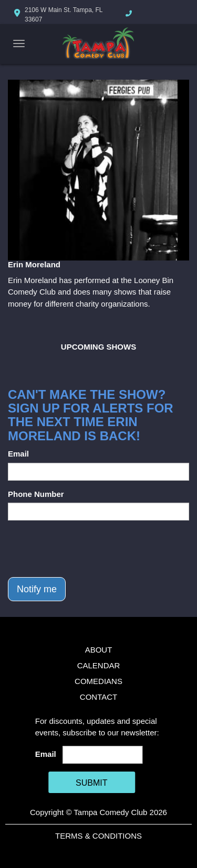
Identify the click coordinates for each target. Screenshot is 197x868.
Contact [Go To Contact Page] (98, 697)
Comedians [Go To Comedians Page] (98, 681)
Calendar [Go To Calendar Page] (99, 665)
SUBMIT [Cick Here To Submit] (91, 783)
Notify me (37, 589)
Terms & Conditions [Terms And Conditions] (98, 836)
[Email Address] (102, 755)
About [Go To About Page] (99, 650)
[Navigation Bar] (19, 44)
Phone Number (36, 494)
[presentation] (88, 549)
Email (18, 454)
